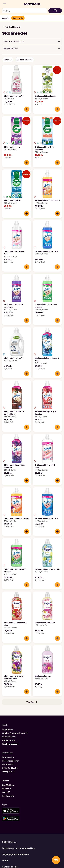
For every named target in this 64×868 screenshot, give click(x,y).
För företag (8, 796)
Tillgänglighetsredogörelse (16, 854)
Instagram (8, 772)
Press (6, 792)
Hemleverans (9, 740)
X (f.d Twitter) (10, 768)
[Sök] (4, 11)
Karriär (7, 789)
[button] (32, 42)
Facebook (8, 764)
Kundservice (8, 757)
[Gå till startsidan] (32, 4)
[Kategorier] (5, 4)
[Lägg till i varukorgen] (27, 109)
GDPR (5, 861)
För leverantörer (10, 761)
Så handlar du (9, 737)
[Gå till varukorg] (55, 11)
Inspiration (7, 729)
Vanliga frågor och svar (15, 733)
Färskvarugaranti (11, 744)
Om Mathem (8, 785)
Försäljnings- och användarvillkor (18, 848)
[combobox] (26, 11)
